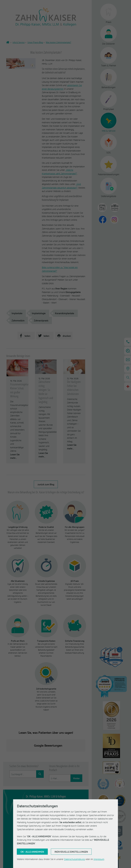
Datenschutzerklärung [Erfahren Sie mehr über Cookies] (75, 859)
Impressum (99, 859)
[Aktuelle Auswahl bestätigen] (32, 852)
